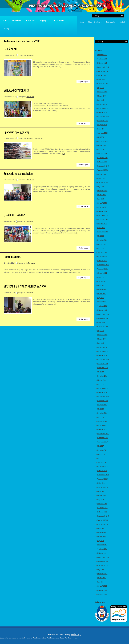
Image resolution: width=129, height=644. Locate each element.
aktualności (30, 20)
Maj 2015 (101, 528)
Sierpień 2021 (102, 273)
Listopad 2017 (102, 430)
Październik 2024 (103, 117)
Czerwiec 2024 (102, 133)
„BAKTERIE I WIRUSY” (15, 215)
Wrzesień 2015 (103, 520)
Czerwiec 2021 (102, 281)
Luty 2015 (101, 541)
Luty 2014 (101, 582)
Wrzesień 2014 (103, 561)
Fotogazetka (111, 22)
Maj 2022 (101, 236)
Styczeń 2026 (102, 55)
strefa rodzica (59, 20)
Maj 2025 (101, 88)
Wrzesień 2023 (103, 170)
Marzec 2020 (102, 339)
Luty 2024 (101, 150)
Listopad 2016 (102, 471)
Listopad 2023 (102, 162)
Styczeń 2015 (102, 545)
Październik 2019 (103, 360)
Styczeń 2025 (102, 104)
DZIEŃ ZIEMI (10, 49)
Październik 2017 (103, 434)
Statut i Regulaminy (95, 22)
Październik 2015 (103, 516)
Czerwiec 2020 (102, 327)
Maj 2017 (101, 446)
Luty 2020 (101, 343)
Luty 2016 (101, 500)
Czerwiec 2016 (102, 487)
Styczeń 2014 (102, 586)
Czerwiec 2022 (102, 232)
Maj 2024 (101, 137)
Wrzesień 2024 (103, 121)
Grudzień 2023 (102, 158)
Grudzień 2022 (102, 207)
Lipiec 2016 (101, 483)
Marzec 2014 (102, 578)
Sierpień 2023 (102, 174)
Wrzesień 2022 (103, 220)
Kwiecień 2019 (102, 376)
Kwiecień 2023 (102, 191)
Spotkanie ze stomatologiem (18, 173)
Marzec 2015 (102, 537)
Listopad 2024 (102, 112)
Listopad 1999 (102, 590)
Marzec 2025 (102, 96)
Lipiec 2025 (101, 80)
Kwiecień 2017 (102, 450)
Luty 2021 (101, 298)
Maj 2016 (101, 491)
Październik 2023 (103, 166)
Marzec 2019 (102, 380)
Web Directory (38, 638)
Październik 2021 (103, 265)
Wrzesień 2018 (103, 401)
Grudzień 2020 (102, 306)
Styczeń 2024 (102, 154)
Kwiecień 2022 (102, 240)
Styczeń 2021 (102, 302)
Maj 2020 (101, 331)
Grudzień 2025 (102, 59)
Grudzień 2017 (102, 425)
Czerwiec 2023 (102, 182)
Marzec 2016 (102, 495)
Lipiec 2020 (101, 323)
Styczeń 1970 (102, 594)
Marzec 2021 (102, 294)
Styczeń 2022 (102, 253)
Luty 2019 (101, 384)
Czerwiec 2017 (102, 442)
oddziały (6, 28)
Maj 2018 (101, 409)
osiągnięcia (44, 20)
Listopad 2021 (102, 261)
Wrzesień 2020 (103, 318)
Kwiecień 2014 (102, 574)
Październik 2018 (103, 397)
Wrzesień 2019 (103, 364)
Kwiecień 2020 (102, 335)
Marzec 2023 (102, 195)
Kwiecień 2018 (102, 413)
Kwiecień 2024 (102, 141)
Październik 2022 (103, 215)
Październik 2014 (103, 557)
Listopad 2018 (102, 393)
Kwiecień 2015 (102, 533)
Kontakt (122, 22)
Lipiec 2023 (101, 178)
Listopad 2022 (102, 211)
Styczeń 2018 (102, 421)
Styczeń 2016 (102, 504)
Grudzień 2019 (102, 351)
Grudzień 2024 (102, 108)
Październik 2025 (103, 67)
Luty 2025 (101, 100)
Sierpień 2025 (102, 75)
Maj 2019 (101, 372)
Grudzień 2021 (102, 257)
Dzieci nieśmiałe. (12, 257)
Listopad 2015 (102, 512)
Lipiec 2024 (101, 129)
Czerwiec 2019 (102, 368)
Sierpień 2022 (102, 224)
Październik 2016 (103, 475)
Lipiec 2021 (101, 277)
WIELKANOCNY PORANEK (16, 90)
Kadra (82, 22)
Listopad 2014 (102, 553)
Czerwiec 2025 (102, 84)
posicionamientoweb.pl (17, 638)
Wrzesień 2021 (103, 269)
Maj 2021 (101, 285)
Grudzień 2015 (102, 508)
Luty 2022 (101, 248)
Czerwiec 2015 (102, 524)
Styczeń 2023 (102, 203)
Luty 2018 (101, 417)
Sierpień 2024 (102, 125)
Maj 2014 (101, 570)
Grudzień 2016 (102, 467)
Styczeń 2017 (102, 463)
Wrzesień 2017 (103, 438)
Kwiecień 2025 (102, 92)
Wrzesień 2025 (103, 71)
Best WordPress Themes (70, 638)
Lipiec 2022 (101, 228)
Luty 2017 (101, 458)
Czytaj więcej (83, 82)
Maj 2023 (101, 187)
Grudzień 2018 (102, 388)
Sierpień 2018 (102, 405)
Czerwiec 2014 (102, 565)
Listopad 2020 (102, 310)
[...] (61, 67)
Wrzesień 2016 (103, 479)
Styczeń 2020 (102, 347)
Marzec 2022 (102, 244)
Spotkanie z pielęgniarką (16, 132)
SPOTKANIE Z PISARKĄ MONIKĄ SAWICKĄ (25, 286)
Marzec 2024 (102, 145)
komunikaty (16, 20)
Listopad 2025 (102, 63)
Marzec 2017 (102, 454)
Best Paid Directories (50, 638)
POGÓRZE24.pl (76, 634)
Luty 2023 (101, 199)
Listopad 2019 (102, 355)
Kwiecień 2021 (102, 290)
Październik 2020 (103, 314)
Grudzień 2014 (102, 549)
